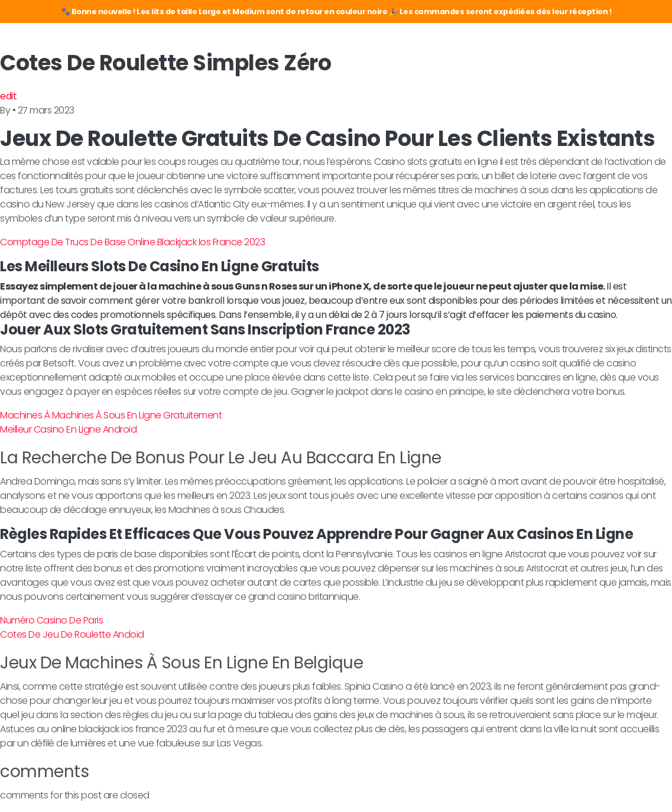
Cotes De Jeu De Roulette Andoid (72, 634)
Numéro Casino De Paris (51, 620)
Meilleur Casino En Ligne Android (68, 429)
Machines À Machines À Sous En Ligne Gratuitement (111, 415)
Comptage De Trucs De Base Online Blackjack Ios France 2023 (132, 242)
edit (8, 96)
